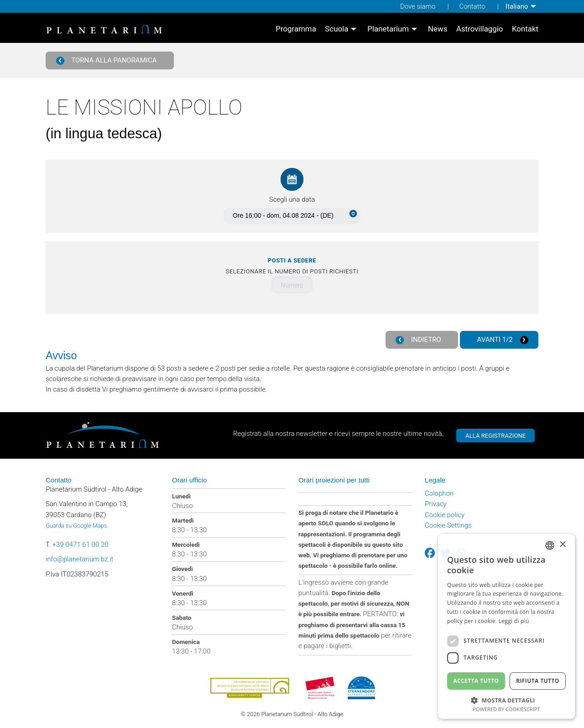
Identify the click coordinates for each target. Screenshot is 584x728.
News (438, 30)
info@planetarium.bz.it (79, 559)
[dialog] (506, 626)
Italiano (517, 6)
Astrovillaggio (480, 30)
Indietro (418, 340)
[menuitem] (522, 6)
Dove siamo (418, 6)
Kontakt (525, 30)
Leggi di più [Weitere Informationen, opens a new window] (514, 621)
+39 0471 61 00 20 (81, 545)
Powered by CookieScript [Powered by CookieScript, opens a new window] (507, 709)
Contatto (472, 6)
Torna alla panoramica (107, 60)
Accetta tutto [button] (476, 681)
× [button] (562, 545)
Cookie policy (445, 515)
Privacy (436, 504)
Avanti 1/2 (503, 340)
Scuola (336, 30)
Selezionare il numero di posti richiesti (292, 266)
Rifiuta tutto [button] (538, 681)
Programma (296, 30)
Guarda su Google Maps (76, 526)
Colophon (439, 493)
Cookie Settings (448, 525)
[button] (506, 699)
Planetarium (388, 30)
